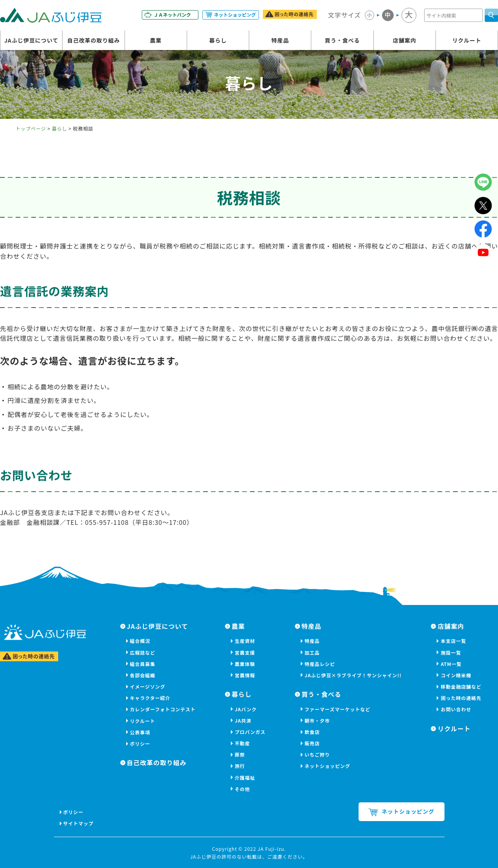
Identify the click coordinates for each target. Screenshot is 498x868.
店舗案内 (405, 40)
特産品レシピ (320, 664)
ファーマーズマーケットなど (337, 709)
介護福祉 (245, 778)
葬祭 (240, 754)
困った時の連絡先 (461, 698)
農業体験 (245, 664)
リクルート (467, 40)
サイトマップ (79, 823)
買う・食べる (342, 40)
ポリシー (140, 744)
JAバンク (246, 709)
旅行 (240, 766)
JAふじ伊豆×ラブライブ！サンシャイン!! (353, 675)
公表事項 (140, 732)
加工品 (312, 652)
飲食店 (312, 732)
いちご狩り (317, 754)
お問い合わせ (456, 709)
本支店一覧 (453, 641)
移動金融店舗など (461, 686)
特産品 (280, 40)
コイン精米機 (456, 675)
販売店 (312, 743)
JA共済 (243, 720)
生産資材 (245, 641)
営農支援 (245, 652)
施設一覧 (451, 652)
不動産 (242, 743)
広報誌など (143, 652)
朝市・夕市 (317, 720)
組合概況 (140, 641)
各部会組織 (143, 675)
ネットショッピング (328, 766)
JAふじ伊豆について (31, 40)
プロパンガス (250, 732)
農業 (156, 40)
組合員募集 (143, 664)
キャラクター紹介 (150, 698)
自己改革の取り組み (94, 40)
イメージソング (148, 686)
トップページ (31, 128)
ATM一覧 (451, 664)
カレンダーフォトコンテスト (163, 709)
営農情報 (245, 675)
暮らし (218, 40)
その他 (242, 789)
